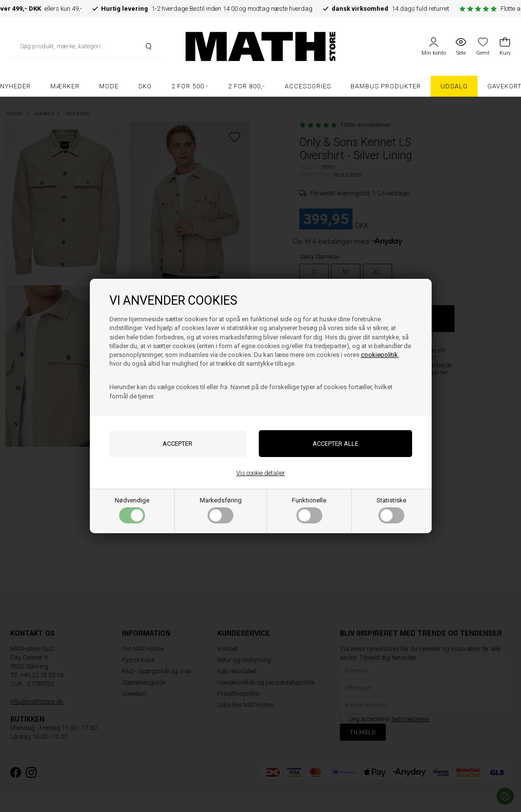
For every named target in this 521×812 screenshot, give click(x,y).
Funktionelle (309, 510)
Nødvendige (132, 510)
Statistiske (391, 510)
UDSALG (454, 86)
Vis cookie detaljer (261, 473)
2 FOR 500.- (190, 86)
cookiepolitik (379, 355)
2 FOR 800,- (247, 86)
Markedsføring (221, 510)
